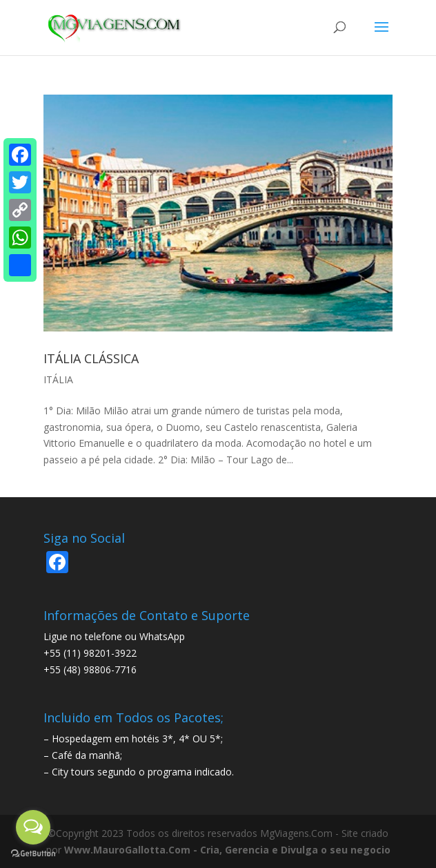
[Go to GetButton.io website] (33, 854)
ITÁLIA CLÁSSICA (91, 358)
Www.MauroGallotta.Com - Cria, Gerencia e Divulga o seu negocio (227, 850)
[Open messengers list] (33, 827)
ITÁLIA (58, 379)
